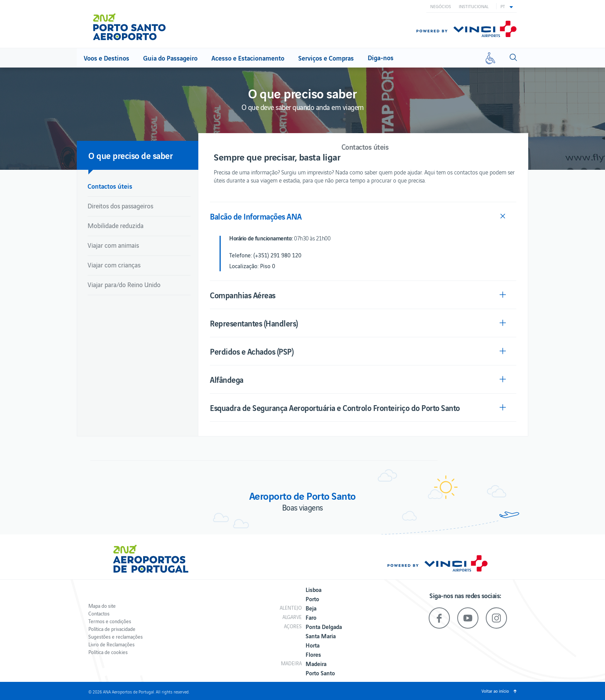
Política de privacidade (112, 629)
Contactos (99, 613)
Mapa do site (102, 606)
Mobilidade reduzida (116, 225)
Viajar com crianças (114, 265)
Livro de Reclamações (112, 644)
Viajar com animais (113, 245)
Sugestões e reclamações (116, 637)
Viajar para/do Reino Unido (124, 284)
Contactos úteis (110, 186)
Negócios (441, 6)
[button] (507, 6)
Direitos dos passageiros (120, 206)
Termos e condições (110, 621)
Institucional (474, 6)
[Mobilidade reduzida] (490, 58)
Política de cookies (108, 652)
